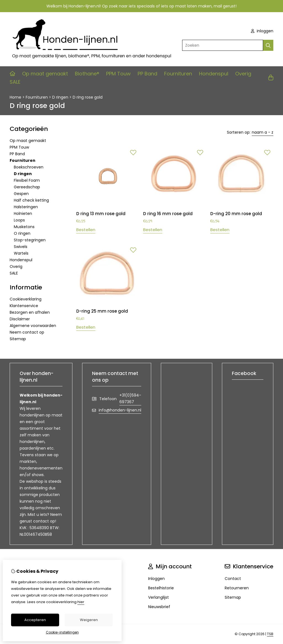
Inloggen (156, 579)
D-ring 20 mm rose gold (236, 214)
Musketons (24, 227)
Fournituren (178, 74)
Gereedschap (27, 187)
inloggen (262, 31)
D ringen (60, 97)
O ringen (22, 233)
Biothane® (87, 74)
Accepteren (35, 620)
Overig (243, 74)
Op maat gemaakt (45, 74)
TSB (270, 634)
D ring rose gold (88, 97)
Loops (19, 220)
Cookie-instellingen (62, 632)
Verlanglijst (158, 597)
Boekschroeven (29, 167)
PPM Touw (118, 74)
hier (81, 602)
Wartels (21, 253)
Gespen (21, 194)
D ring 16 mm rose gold (168, 214)
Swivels (21, 247)
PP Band (147, 74)
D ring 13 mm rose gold (101, 214)
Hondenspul (214, 74)
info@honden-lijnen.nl (120, 410)
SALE (15, 82)
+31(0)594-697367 (130, 398)
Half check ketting (31, 200)
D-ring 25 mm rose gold (102, 311)
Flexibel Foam (27, 180)
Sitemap (18, 339)
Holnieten (23, 213)
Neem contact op (27, 332)
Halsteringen (26, 207)
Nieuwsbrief (159, 607)
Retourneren (237, 588)
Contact (233, 579)
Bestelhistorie (161, 588)
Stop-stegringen (30, 240)
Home (15, 97)
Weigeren (89, 620)
